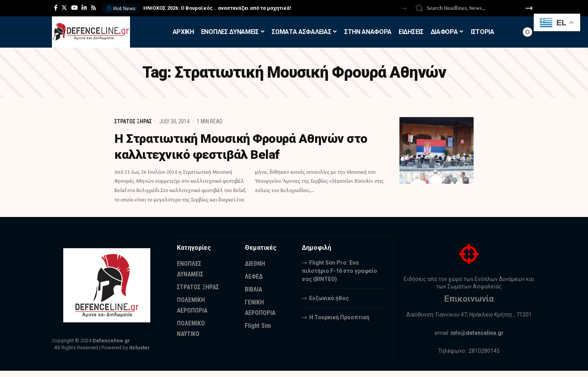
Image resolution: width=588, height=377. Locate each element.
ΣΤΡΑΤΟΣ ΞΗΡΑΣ (133, 121)
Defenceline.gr (111, 341)
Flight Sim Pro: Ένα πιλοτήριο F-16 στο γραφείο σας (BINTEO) (339, 270)
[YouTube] (74, 8)
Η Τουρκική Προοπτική (339, 317)
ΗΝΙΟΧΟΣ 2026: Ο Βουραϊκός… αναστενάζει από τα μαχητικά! (217, 8)
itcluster (140, 348)
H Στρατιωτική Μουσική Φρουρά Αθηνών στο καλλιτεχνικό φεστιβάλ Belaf (244, 146)
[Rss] (94, 8)
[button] (404, 8)
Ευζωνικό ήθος (329, 298)
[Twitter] (64, 8)
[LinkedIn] (84, 8)
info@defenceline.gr (477, 333)
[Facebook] (56, 8)
